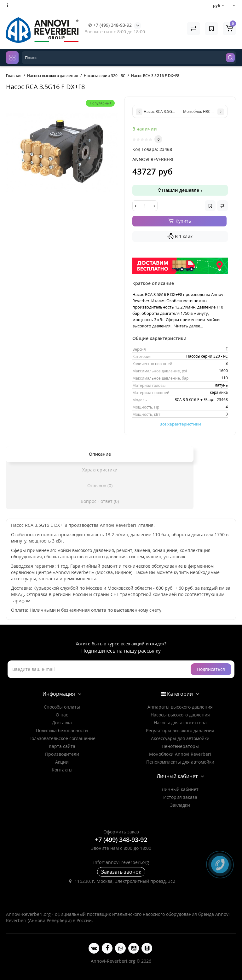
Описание (100, 454)
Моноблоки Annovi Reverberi (180, 754)
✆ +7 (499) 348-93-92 (110, 25)
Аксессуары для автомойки (180, 738)
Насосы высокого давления (180, 715)
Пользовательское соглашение (62, 738)
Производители (62, 754)
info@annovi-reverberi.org (121, 862)
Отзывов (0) (100, 485)
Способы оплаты (62, 707)
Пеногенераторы (180, 746)
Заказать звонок (121, 872)
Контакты (62, 770)
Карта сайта (62, 746)
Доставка (62, 723)
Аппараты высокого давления (180, 707)
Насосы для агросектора (180, 723)
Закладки (180, 805)
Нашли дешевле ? (180, 190)
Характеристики (100, 470)
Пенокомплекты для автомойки (180, 762)
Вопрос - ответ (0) (100, 501)
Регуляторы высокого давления (180, 730)
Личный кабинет (180, 789)
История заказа (180, 797)
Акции (62, 762)
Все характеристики (180, 424)
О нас (62, 715)
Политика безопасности (62, 730)
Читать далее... (189, 326)
